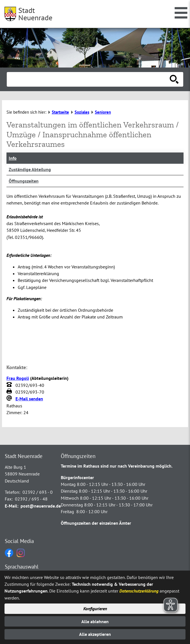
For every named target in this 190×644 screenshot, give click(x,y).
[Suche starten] (174, 79)
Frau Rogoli (18, 378)
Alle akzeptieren (95, 634)
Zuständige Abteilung (30, 169)
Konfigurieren (95, 609)
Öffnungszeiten (24, 181)
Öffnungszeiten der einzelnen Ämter (96, 523)
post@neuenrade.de (41, 506)
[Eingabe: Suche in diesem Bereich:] (89, 79)
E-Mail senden (29, 399)
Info (13, 158)
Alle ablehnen (95, 621)
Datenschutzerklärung (139, 591)
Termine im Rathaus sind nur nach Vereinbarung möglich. (117, 466)
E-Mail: (12, 506)
